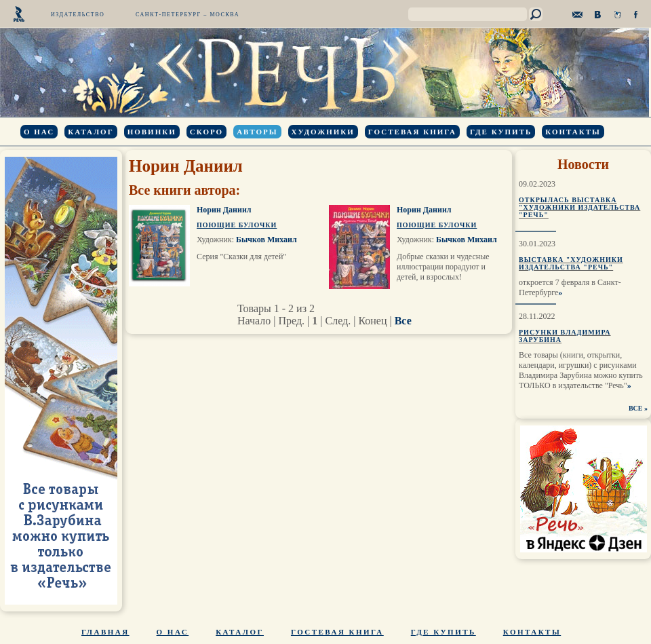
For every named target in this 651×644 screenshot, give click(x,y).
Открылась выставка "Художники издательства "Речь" (579, 207)
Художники (323, 132)
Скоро (206, 132)
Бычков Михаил (267, 240)
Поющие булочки (237, 225)
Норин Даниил (224, 210)
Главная (105, 632)
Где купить (501, 132)
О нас (39, 132)
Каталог (91, 132)
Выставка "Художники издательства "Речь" (571, 263)
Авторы (257, 132)
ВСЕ (636, 408)
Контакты (573, 132)
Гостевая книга (412, 132)
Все (403, 321)
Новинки (152, 132)
